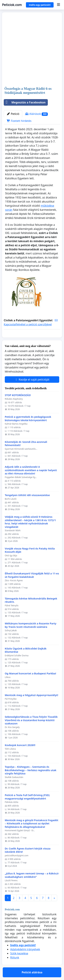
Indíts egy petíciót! (40, 5)
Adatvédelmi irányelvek (25, 959)
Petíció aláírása (32, 340)
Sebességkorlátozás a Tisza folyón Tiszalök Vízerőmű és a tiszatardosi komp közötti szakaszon (31, 730)
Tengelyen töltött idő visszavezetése (27, 505)
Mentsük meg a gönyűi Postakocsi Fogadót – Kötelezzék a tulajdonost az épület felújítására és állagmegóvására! (31, 833)
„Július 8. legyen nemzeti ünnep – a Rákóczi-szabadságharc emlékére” (32, 885)
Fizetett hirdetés (19, 121)
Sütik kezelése (19, 963)
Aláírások (36, 114)
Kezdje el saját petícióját (32, 389)
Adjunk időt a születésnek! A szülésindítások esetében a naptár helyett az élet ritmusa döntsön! (31, 480)
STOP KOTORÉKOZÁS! (18, 405)
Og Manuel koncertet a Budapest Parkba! (30, 683)
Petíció (13, 114)
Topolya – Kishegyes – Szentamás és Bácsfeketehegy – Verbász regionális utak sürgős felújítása (31, 780)
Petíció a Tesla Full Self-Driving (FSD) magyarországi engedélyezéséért (27, 807)
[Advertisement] (32, 50)
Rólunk (15, 967)
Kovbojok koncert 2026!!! (20, 755)
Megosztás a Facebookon (25, 102)
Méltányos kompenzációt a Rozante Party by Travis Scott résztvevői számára (31, 635)
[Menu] (58, 5)
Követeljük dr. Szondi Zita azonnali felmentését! (26, 453)
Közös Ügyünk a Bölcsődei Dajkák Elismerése (26, 660)
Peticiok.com (12, 5)
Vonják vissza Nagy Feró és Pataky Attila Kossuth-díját (30, 560)
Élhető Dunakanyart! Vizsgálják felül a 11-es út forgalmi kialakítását (32, 585)
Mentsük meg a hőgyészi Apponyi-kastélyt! (31, 705)
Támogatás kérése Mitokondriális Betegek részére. (31, 610)
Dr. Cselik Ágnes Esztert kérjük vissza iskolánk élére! (28, 860)
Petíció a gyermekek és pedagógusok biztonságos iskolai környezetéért (28, 428)
